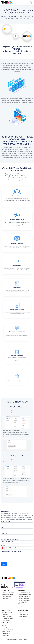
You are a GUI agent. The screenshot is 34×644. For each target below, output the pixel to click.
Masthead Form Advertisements (22, 603)
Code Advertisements (24, 608)
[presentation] (13, 557)
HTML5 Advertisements (25, 601)
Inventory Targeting (8, 616)
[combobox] (4, 548)
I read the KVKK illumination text (12, 551)
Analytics (5, 598)
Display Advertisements (25, 594)
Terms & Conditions (8, 629)
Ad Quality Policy (7, 633)
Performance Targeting (9, 619)
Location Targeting (8, 612)
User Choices (6, 631)
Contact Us (6, 635)
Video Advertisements (24, 596)
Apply (4, 564)
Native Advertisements (25, 598)
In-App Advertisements (25, 606)
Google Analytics (23, 616)
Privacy (5, 627)
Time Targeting (7, 621)
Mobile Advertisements (25, 592)
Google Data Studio (24, 614)
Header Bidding (7, 596)
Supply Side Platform (8, 594)
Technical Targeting (8, 623)
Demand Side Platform (9, 592)
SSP (20, 612)
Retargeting (6, 614)
